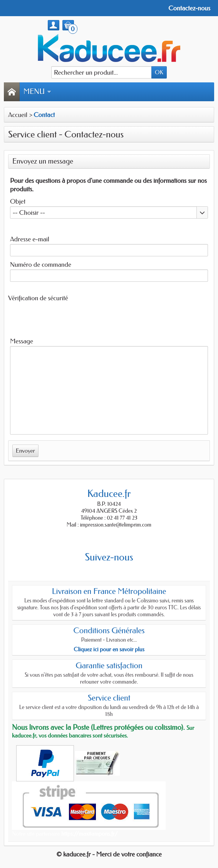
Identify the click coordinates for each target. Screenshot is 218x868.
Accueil (18, 115)
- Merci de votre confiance (127, 854)
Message (22, 341)
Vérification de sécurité (38, 298)
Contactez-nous (189, 8)
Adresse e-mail (30, 239)
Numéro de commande (41, 264)
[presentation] (60, 318)
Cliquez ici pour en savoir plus (109, 649)
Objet (18, 201)
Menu (37, 92)
